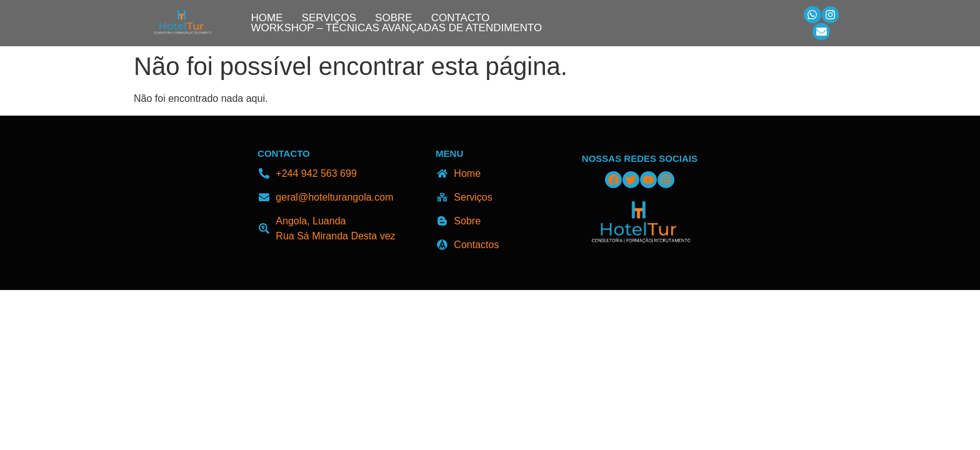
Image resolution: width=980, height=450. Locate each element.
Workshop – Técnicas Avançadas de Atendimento (397, 28)
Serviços (329, 18)
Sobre (394, 18)
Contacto (461, 18)
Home (267, 18)
